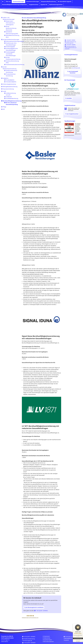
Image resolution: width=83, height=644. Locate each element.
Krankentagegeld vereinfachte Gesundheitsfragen (11, 54)
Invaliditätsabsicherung (12, 98)
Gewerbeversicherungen (33, 1)
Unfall (4, 91)
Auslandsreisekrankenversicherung (15, 64)
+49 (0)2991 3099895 (41, 611)
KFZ (4, 109)
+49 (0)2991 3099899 (70, 45)
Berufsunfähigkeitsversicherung (12, 101)
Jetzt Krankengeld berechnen (73, 72)
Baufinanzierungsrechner (56, 5)
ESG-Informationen (49, 641)
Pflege (5, 107)
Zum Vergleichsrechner (72, 114)
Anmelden (69, 98)
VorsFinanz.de (76, 68)
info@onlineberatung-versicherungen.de (71, 42)
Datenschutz (47, 638)
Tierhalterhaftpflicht (11, 82)
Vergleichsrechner (34, 5)
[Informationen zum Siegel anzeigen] (78, 640)
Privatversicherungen (18, 1)
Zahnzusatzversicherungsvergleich (15, 41)
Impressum (47, 636)
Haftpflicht (6, 78)
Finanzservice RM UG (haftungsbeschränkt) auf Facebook (71, 48)
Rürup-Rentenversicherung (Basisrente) (11, 28)
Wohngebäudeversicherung (10, 87)
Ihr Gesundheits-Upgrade (65, 1)
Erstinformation (48, 640)
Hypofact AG (44, 5)
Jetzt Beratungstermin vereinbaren (34, 607)
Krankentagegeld (10, 47)
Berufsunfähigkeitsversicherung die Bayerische (15, 5)
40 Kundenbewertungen (78, 638)
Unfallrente (9, 97)
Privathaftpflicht (10, 80)
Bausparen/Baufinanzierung (48, 1)
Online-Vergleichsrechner (9, 84)
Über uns (8, 1)
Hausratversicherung (8, 89)
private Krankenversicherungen (11, 39)
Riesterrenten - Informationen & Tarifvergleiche (10, 23)
